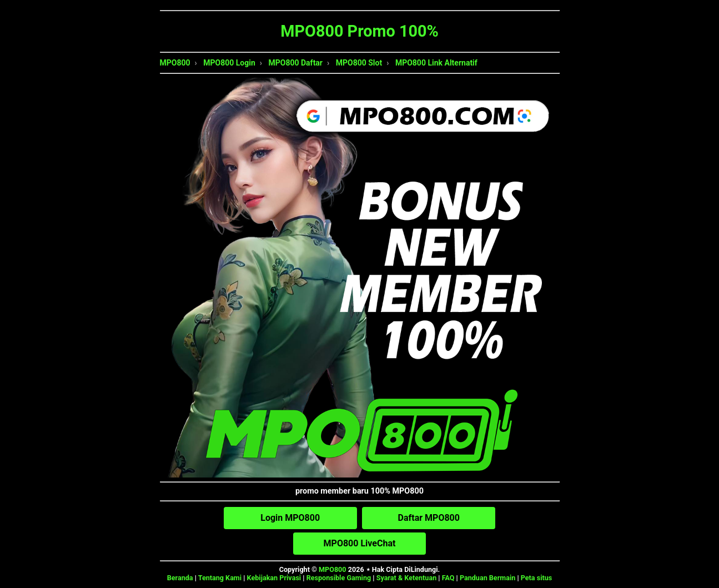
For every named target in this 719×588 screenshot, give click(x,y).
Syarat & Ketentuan (407, 578)
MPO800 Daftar (296, 63)
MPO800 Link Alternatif (436, 63)
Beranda (180, 578)
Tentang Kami (220, 578)
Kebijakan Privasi (274, 578)
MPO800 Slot (359, 63)
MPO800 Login (229, 63)
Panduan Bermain (487, 578)
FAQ (448, 578)
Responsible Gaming (339, 578)
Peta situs (537, 578)
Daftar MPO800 (429, 518)
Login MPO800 (290, 518)
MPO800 (175, 63)
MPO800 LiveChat (360, 543)
